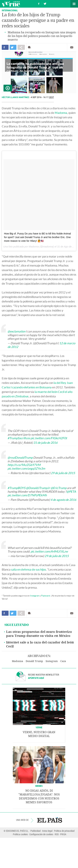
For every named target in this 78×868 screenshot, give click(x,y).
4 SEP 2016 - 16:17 (42, 97)
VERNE (39, 727)
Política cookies (20, 834)
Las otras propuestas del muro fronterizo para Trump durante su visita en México (39, 634)
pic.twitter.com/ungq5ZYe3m (26, 468)
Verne (11, 4)
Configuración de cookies (41, 834)
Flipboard (46, 596)
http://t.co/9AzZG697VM (24, 465)
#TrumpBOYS (16, 488)
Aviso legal (47, 831)
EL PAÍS (50, 820)
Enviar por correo (72, 47)
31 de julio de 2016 (45, 443)
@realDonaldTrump (20, 458)
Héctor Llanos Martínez (16, 97)
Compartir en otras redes (21, 47)
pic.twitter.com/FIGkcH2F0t (49, 438)
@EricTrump (58, 488)
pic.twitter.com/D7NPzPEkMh (27, 495)
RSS (57, 834)
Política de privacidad (64, 831)
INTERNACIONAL (10, 10)
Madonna (61, 113)
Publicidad (36, 831)
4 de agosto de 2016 (63, 500)
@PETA (71, 492)
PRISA (63, 834)
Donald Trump (34, 661)
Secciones (74, 4)
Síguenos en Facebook (39, 3)
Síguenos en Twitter (45, 3)
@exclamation (16, 331)
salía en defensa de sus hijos (29, 569)
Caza (63, 661)
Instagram (35, 596)
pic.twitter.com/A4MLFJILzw (49, 551)
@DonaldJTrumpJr (38, 488)
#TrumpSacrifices (19, 438)
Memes (39, 786)
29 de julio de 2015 (63, 473)
